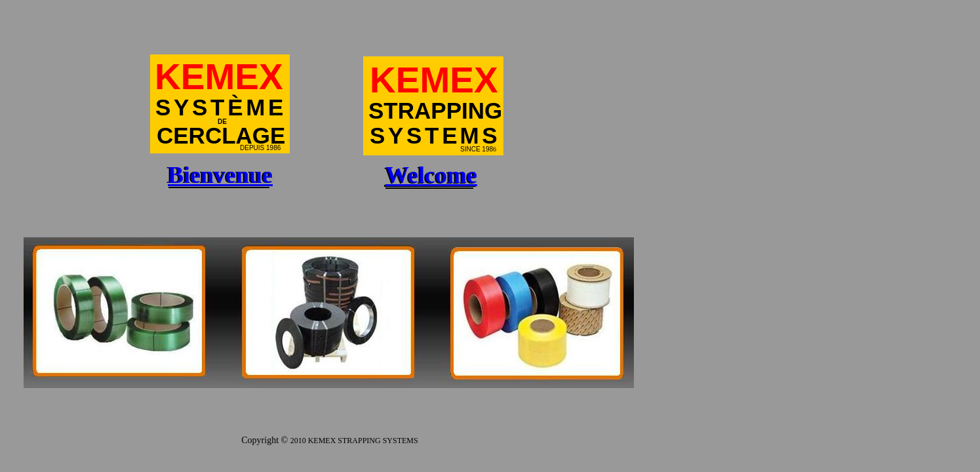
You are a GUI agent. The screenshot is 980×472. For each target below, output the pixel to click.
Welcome (431, 175)
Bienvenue (220, 175)
